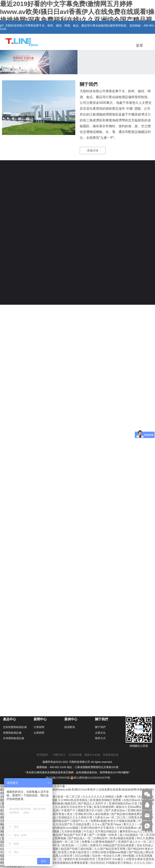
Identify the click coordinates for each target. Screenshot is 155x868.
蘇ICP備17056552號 (58, 778)
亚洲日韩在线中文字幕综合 (98, 828)
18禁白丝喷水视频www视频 (109, 852)
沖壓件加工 (59, 755)
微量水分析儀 (92, 755)
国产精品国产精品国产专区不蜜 (67, 835)
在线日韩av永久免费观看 (139, 800)
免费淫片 (96, 845)
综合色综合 (97, 863)
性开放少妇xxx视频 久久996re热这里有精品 (61, 800)
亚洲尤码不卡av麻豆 (111, 859)
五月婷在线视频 (72, 831)
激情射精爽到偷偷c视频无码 (59, 803)
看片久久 (129, 824)
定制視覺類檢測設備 (15, 727)
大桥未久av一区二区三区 (110, 817)
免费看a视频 (98, 821)
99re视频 (128, 856)
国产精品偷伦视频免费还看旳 (130, 814)
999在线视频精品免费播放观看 (69, 863)
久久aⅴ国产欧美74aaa (107, 824)
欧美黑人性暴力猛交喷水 (74, 852)
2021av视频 (83, 856)
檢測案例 (70, 727)
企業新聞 (39, 733)
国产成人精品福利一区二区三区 (60, 842)
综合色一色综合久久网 (107, 856)
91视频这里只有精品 (119, 863)
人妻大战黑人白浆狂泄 (59, 856)
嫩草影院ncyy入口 (131, 831)
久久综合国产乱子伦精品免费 (72, 824)
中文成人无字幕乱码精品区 (101, 831)
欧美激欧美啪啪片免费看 (106, 800)
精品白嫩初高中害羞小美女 (56, 814)
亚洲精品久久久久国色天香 (76, 817)
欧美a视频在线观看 (123, 838)
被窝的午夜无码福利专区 (80, 859)
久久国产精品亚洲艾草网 (110, 849)
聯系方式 (100, 738)
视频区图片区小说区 (91, 810)
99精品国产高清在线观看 (119, 845)
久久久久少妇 (143, 863)
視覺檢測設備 (111, 755)
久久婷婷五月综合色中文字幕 (74, 807)
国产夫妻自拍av (116, 810)
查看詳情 (93, 151)
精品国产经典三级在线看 (77, 849)
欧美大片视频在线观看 (122, 821)
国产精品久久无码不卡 (93, 803)
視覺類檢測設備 (12, 733)
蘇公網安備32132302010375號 (90, 778)
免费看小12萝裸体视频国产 (99, 842)
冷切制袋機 (75, 755)
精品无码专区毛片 (12, 866)
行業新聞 (39, 727)
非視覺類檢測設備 (14, 738)
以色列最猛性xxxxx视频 (64, 828)
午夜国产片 (69, 810)
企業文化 (100, 733)
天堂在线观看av (127, 828)
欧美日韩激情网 (104, 807)
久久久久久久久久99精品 (99, 797)
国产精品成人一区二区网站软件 (88, 838)
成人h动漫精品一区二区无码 (137, 835)
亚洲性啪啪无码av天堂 (123, 803)
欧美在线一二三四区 (75, 845)
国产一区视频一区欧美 (103, 835)
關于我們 (100, 727)
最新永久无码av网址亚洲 (132, 807)
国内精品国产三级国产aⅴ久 (71, 821)
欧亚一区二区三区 (69, 797)
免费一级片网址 (127, 797)
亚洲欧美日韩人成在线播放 (92, 814)
